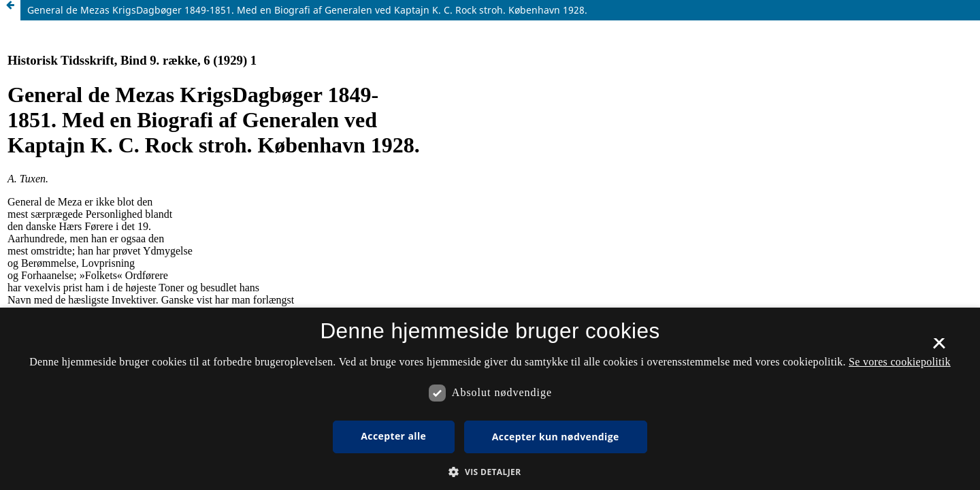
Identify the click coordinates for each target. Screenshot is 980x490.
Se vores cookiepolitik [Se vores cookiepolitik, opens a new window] (900, 362)
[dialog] (490, 399)
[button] (490, 472)
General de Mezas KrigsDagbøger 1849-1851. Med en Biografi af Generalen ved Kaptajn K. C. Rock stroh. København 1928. (307, 10)
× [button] (939, 348)
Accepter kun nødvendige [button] (556, 437)
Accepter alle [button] (393, 436)
